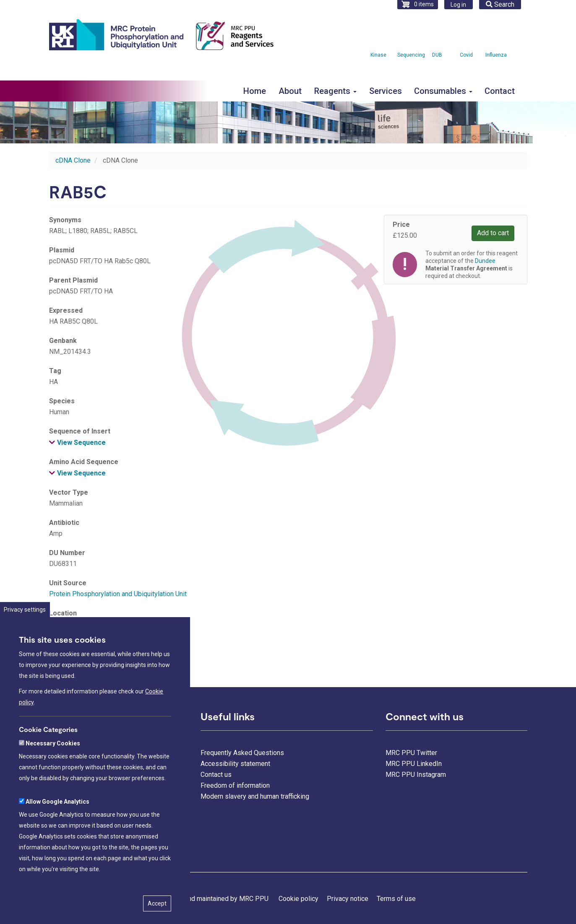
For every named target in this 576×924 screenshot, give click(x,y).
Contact (500, 91)
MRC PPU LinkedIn (414, 764)
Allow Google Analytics (57, 835)
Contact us (216, 775)
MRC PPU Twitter (411, 753)
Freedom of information (235, 785)
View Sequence (81, 443)
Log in (458, 5)
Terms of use (396, 899)
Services (386, 91)
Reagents (335, 91)
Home (255, 91)
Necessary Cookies (53, 776)
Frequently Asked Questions (242, 753)
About (290, 91)
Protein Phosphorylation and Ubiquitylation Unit (118, 594)
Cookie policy (298, 899)
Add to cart (493, 233)
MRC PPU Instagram (416, 775)
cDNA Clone (73, 160)
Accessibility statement (235, 764)
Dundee (485, 261)
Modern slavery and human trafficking (255, 796)
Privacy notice (348, 899)
